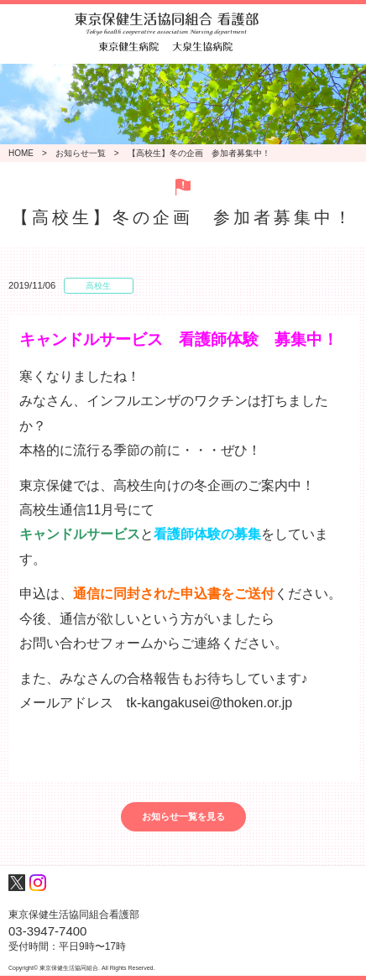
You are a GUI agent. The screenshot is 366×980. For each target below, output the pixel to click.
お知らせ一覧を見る (183, 816)
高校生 (98, 286)
